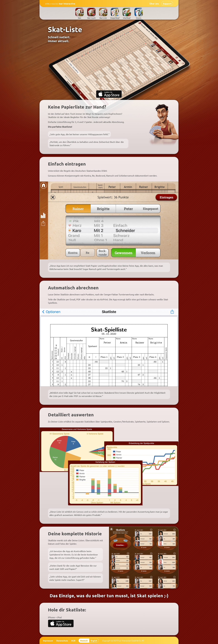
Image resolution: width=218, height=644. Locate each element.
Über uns (154, 4)
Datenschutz (62, 641)
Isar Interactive (60, 4)
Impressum (48, 641)
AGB (73, 641)
